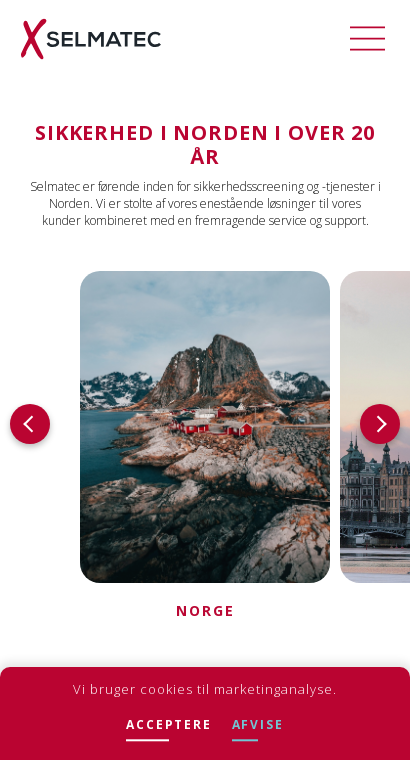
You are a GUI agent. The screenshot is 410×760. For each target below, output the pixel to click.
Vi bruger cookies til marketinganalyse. (205, 689)
